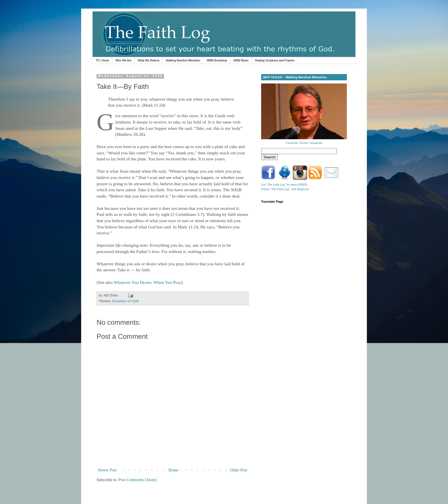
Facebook (292, 143)
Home (173, 470)
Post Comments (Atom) (138, 480)
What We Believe (149, 60)
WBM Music (241, 60)
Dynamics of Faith (126, 301)
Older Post (239, 470)
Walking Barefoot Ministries (183, 60)
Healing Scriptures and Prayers (275, 60)
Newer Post (107, 470)
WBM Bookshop (217, 60)
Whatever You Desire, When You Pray (148, 282)
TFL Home (102, 60)
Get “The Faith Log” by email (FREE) (284, 185)
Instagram (316, 143)
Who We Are (123, 60)
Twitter (304, 143)
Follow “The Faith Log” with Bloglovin (285, 189)
